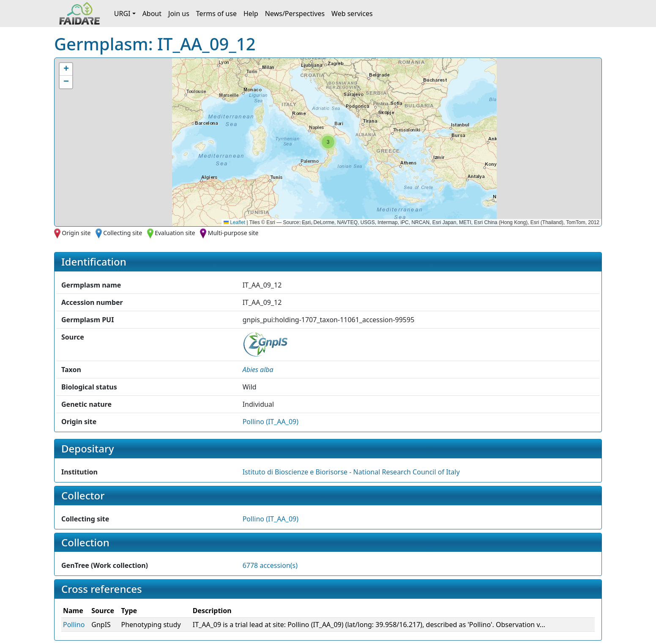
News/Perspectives (295, 14)
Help (251, 14)
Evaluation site (175, 233)
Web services (352, 14)
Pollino (74, 625)
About (152, 14)
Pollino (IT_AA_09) (271, 422)
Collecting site (123, 233)
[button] (328, 142)
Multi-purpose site (233, 233)
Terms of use (216, 14)
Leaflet (234, 222)
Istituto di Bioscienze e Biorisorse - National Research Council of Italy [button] (351, 472)
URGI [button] (122, 14)
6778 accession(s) (270, 565)
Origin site (76, 233)
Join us (179, 14)
